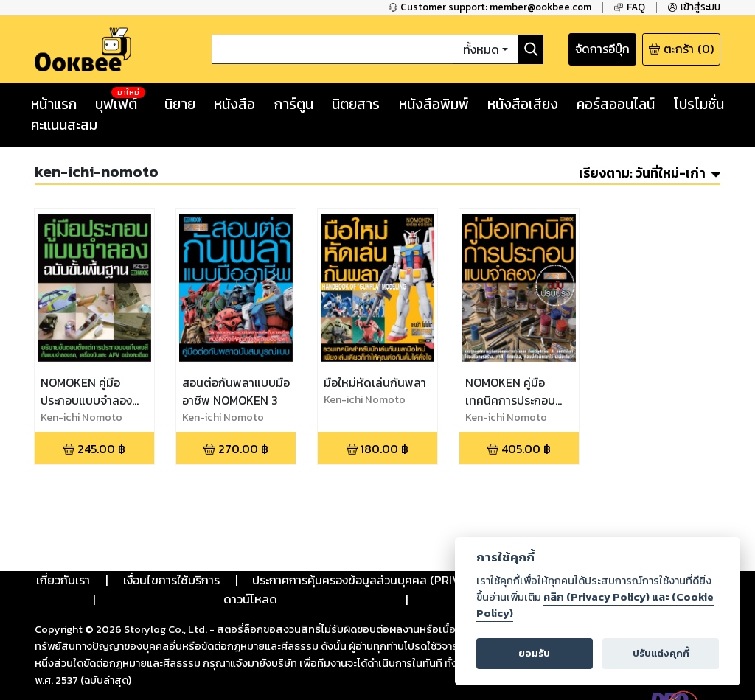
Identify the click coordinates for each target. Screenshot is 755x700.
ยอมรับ (535, 653)
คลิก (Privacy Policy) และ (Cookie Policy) (595, 605)
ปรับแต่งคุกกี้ (660, 653)
